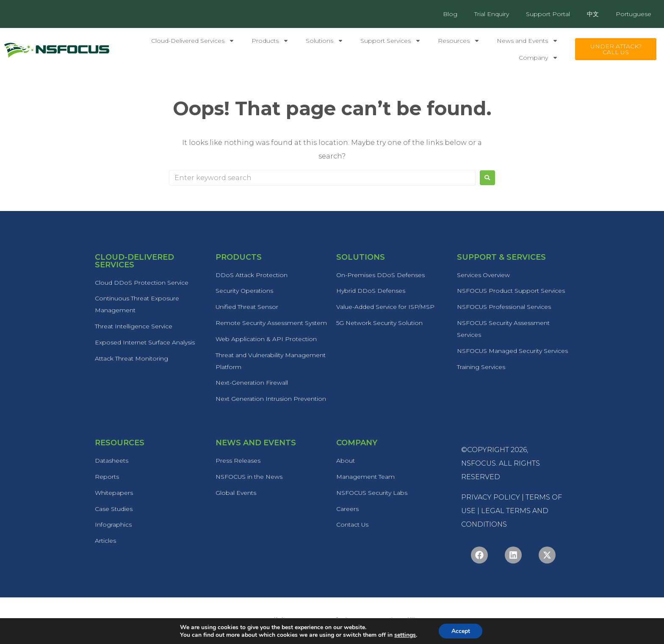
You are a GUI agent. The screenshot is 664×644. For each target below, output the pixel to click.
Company (538, 58)
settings (405, 635)
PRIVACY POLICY (491, 498)
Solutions (325, 41)
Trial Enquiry (492, 14)
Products (270, 41)
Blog (450, 14)
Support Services (391, 41)
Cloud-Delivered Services (193, 41)
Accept (461, 631)
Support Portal (548, 14)
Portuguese (634, 14)
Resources (459, 41)
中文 (593, 14)
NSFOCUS (479, 464)
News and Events (527, 41)
